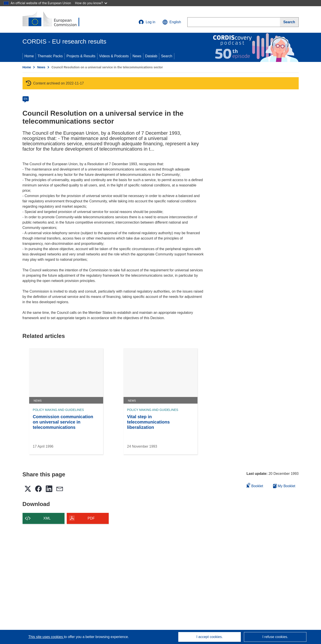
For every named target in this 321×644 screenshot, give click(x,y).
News (137, 56)
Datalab (151, 56)
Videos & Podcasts (114, 56)
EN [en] (26, 99)
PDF (91, 518)
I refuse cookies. (275, 637)
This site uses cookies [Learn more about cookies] (46, 637)
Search (167, 56)
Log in (147, 22)
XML (47, 518)
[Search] (289, 22)
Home (29, 56)
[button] (172, 22)
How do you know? (91, 3)
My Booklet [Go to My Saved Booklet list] (284, 486)
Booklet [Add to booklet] (255, 485)
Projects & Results (81, 56)
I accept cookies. (210, 637)
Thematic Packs (50, 56)
